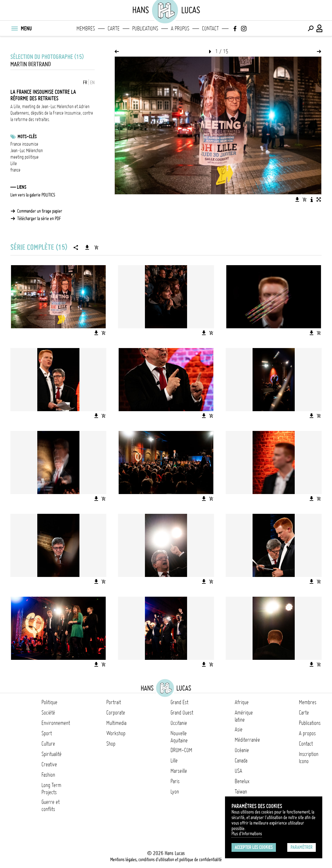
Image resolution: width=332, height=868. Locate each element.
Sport (47, 733)
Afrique (242, 702)
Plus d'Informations (247, 834)
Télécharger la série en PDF (39, 219)
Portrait (114, 702)
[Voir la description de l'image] (312, 199)
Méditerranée (247, 740)
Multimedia (116, 723)
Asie (239, 729)
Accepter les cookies (254, 847)
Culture (48, 744)
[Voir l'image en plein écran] (319, 199)
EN (92, 83)
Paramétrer (302, 847)
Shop (111, 744)
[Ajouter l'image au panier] (304, 199)
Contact (210, 28)
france (15, 170)
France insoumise (24, 144)
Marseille (179, 771)
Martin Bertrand (31, 64)
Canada (241, 761)
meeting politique (24, 157)
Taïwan (241, 792)
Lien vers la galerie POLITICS (33, 195)
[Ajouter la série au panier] (96, 247)
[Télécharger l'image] (297, 199)
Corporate (116, 713)
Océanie (242, 750)
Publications (145, 28)
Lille (14, 163)
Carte (114, 28)
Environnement (56, 723)
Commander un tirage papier (40, 211)
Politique (49, 702)
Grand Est (179, 702)
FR (85, 83)
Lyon (175, 792)
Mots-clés (27, 137)
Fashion (48, 775)
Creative (49, 764)
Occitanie (179, 723)
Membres (86, 28)
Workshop (116, 733)
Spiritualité (52, 754)
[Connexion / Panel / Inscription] (320, 28)
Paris (175, 781)
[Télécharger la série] (87, 247)
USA (238, 771)
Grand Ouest (182, 713)
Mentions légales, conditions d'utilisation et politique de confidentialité (166, 860)
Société (48, 713)
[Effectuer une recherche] (311, 28)
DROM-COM (181, 750)
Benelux (242, 781)
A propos (180, 28)
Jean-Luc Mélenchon (27, 151)
